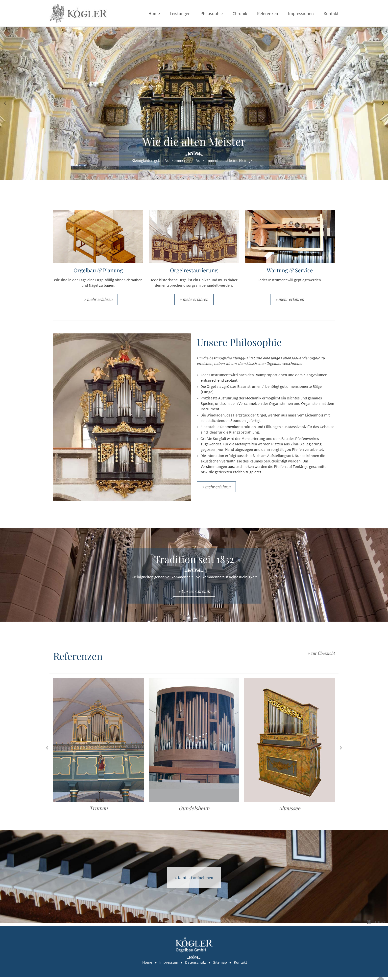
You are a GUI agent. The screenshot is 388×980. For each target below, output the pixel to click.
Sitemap (220, 965)
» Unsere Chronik (194, 593)
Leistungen (180, 13)
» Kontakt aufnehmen (194, 880)
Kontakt (331, 13)
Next (383, 102)
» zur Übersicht (321, 655)
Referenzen (268, 13)
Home (154, 13)
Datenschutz (196, 965)
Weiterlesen (99, 752)
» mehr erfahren (98, 300)
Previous (5, 102)
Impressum (169, 965)
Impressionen (301, 13)
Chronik (240, 13)
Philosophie (212, 13)
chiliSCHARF (379, 925)
